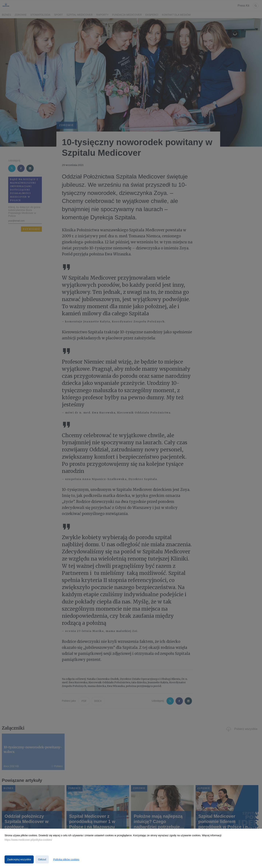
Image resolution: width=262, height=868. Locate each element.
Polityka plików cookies (66, 859)
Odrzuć (42, 859)
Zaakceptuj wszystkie (19, 859)
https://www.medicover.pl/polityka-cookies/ (28, 840)
